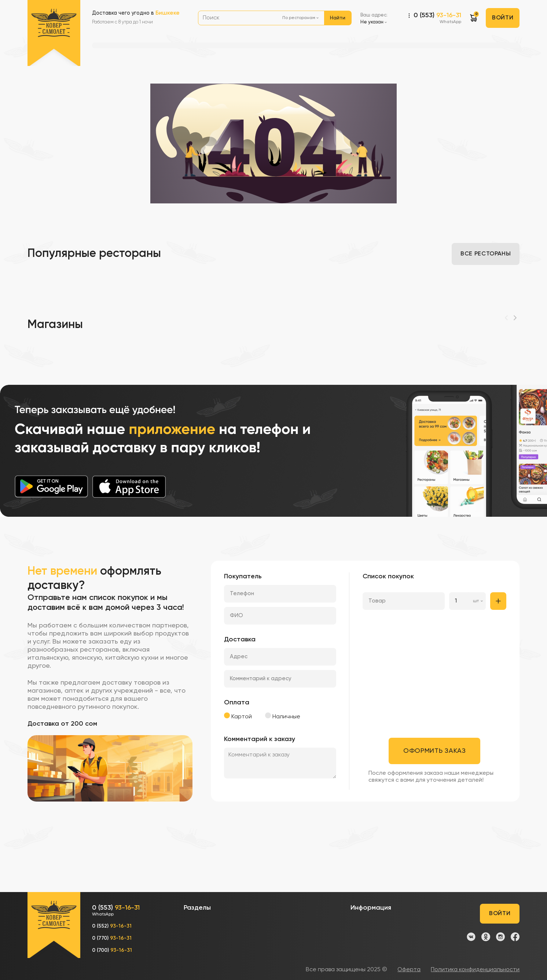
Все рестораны (486, 254)
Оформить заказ (435, 751)
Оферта (409, 970)
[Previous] (506, 318)
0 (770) (112, 938)
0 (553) (437, 19)
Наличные (283, 716)
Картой (238, 716)
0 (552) (112, 926)
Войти (503, 18)
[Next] (515, 318)
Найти (338, 18)
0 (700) (112, 950)
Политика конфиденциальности (475, 970)
